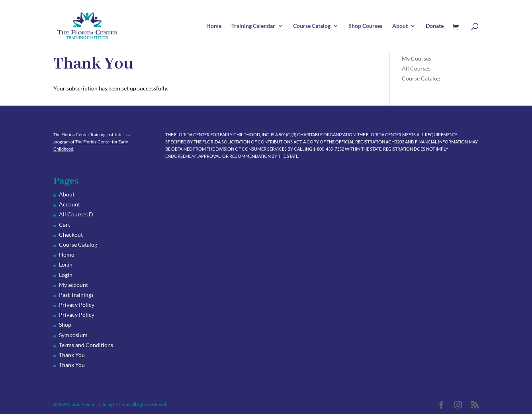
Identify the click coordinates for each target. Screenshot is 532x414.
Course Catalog (312, 26)
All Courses (416, 68)
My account (73, 285)
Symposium (73, 335)
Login (66, 264)
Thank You (72, 355)
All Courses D (76, 214)
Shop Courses (365, 26)
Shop (65, 325)
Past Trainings (76, 295)
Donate (435, 26)
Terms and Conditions (86, 345)
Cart (65, 225)
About (400, 26)
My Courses (417, 58)
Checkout (71, 234)
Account (69, 204)
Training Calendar (253, 26)
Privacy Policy (77, 305)
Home (214, 26)
